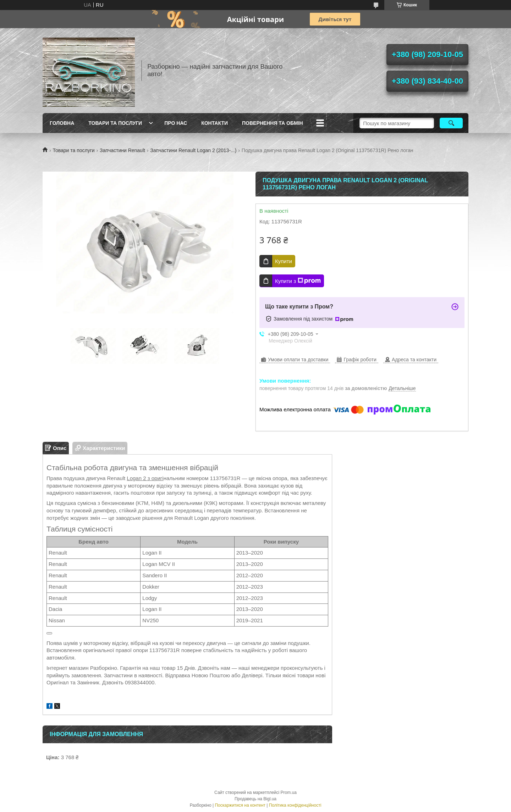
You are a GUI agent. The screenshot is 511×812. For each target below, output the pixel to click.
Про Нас (176, 123)
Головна (62, 123)
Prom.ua (289, 792)
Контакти (215, 123)
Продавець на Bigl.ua (255, 799)
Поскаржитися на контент (240, 805)
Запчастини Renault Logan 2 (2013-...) (193, 150)
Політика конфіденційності (295, 805)
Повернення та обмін (273, 123)
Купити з (298, 281)
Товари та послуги (115, 123)
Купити (284, 261)
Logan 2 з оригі (145, 478)
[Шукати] (451, 123)
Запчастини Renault (122, 150)
